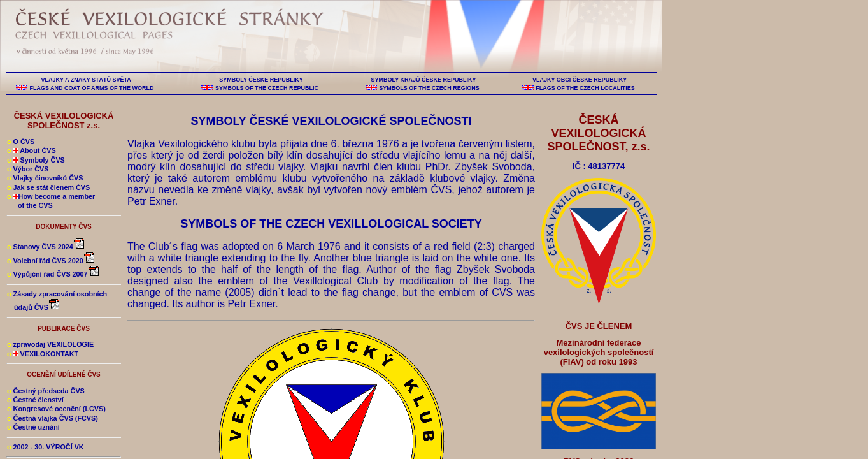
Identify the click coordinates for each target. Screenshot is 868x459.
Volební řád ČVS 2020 (51, 261)
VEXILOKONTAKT (43, 354)
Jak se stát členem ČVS (48, 187)
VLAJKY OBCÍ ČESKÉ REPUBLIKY (579, 80)
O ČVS (21, 142)
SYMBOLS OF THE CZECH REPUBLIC (267, 88)
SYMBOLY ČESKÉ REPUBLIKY (261, 80)
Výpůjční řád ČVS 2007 (53, 274)
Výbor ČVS (28, 169)
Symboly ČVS (36, 160)
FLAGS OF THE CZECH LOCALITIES (586, 88)
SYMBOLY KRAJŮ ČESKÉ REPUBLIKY (423, 80)
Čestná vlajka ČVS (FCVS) (53, 418)
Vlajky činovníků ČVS (45, 178)
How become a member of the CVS (51, 201)
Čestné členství (35, 400)
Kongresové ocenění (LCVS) (56, 409)
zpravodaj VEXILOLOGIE (50, 344)
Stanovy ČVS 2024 (46, 247)
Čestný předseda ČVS (46, 391)
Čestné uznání (33, 427)
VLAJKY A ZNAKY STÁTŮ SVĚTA (86, 80)
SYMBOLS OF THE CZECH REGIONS (430, 88)
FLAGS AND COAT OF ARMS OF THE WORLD (92, 88)
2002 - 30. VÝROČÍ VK (46, 447)
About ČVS (32, 150)
